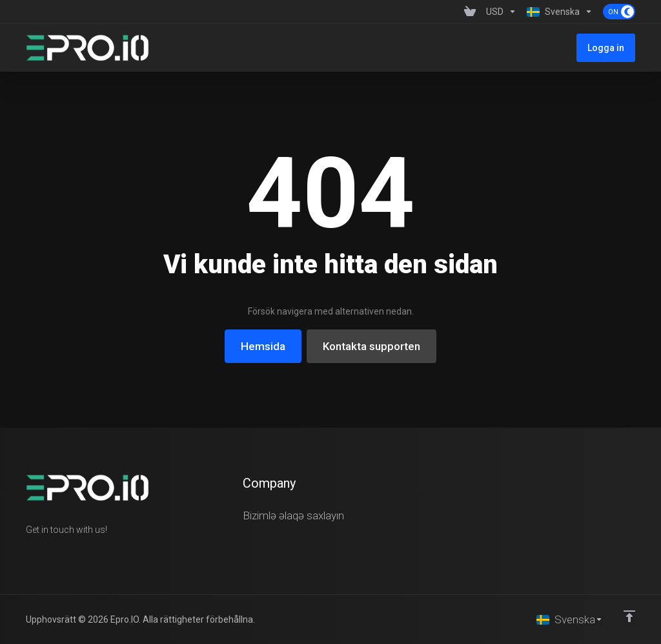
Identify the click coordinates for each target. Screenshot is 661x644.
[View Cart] (470, 12)
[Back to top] (629, 616)
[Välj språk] (570, 619)
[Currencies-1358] (501, 12)
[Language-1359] (560, 12)
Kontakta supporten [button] (371, 346)
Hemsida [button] (263, 346)
